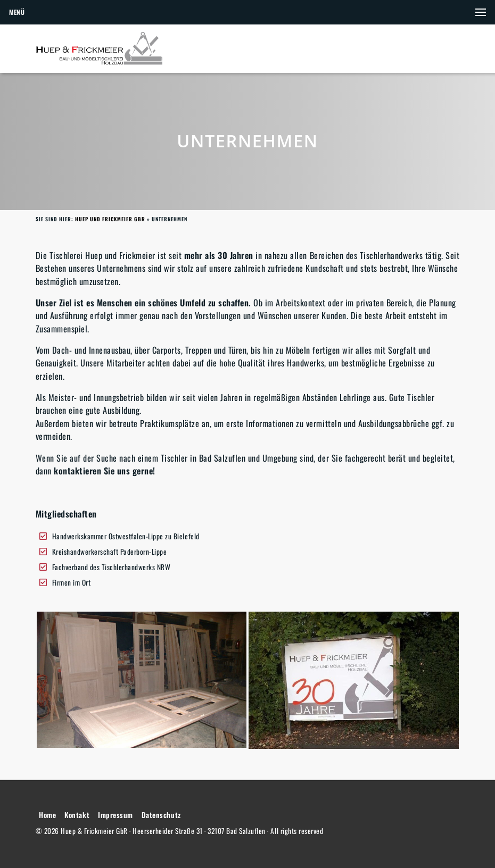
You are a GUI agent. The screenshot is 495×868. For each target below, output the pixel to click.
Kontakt (77, 815)
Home (47, 815)
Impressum (115, 815)
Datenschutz (161, 815)
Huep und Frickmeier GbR (110, 219)
